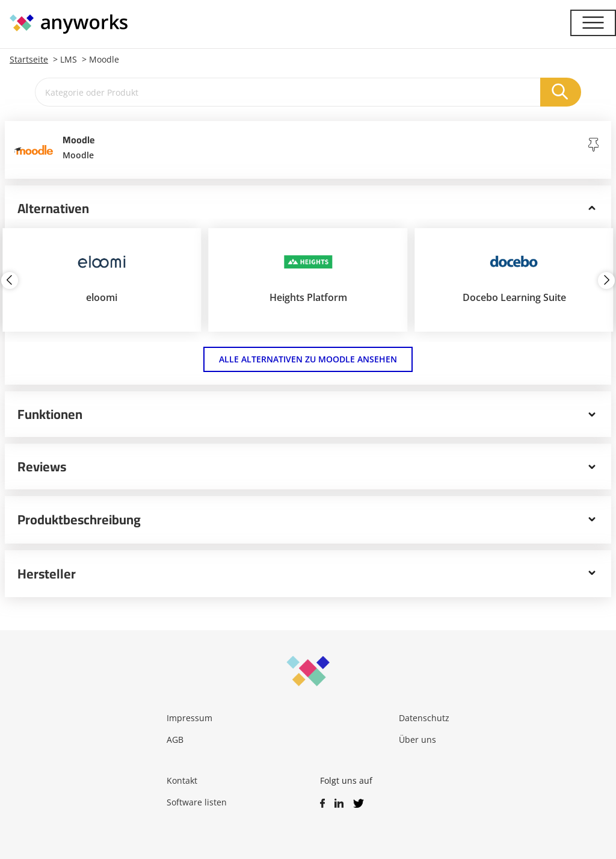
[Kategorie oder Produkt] (288, 92)
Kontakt (182, 780)
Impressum (189, 718)
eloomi (102, 297)
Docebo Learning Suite (514, 297)
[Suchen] (561, 92)
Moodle (104, 59)
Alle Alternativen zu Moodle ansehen (308, 359)
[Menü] (593, 23)
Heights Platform (308, 297)
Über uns (417, 740)
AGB (175, 740)
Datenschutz (424, 718)
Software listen (197, 802)
